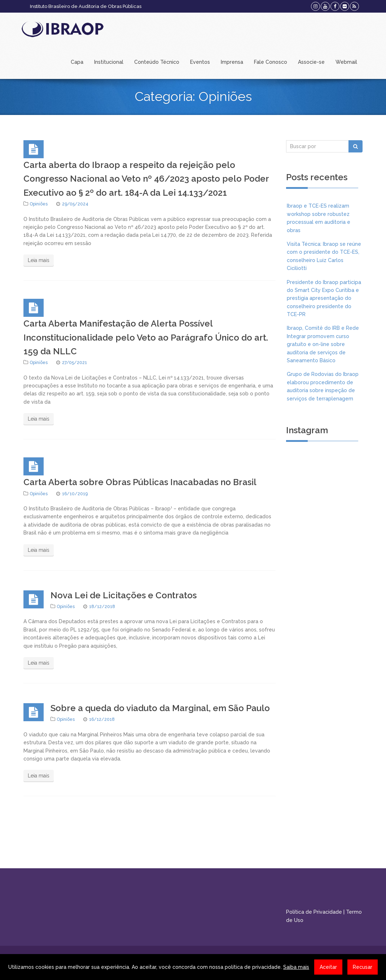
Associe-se (311, 62)
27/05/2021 (74, 363)
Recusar (363, 967)
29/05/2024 (75, 204)
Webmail (346, 62)
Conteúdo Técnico (157, 62)
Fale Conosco (271, 62)
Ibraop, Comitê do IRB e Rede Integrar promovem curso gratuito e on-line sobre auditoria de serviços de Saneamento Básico (323, 344)
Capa (77, 62)
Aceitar (328, 967)
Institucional (109, 62)
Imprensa (232, 62)
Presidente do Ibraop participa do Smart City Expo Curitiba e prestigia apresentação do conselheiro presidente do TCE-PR (324, 298)
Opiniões (39, 204)
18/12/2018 (102, 607)
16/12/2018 (102, 719)
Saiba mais (296, 967)
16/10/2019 (75, 494)
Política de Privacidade (314, 912)
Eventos (200, 62)
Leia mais (39, 260)
